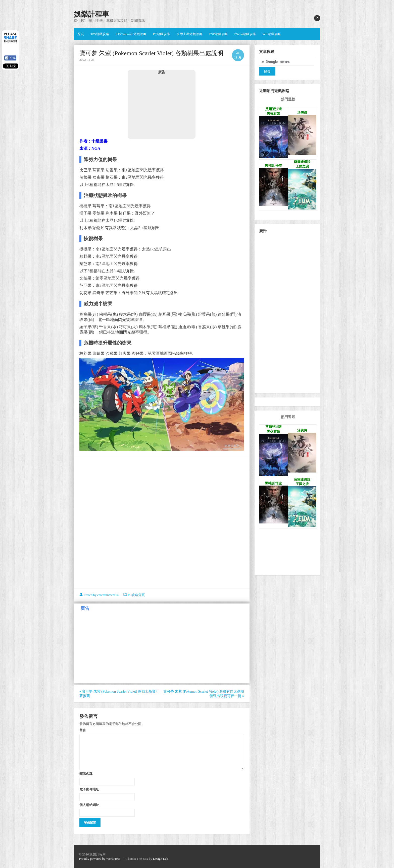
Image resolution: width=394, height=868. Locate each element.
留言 (83, 730)
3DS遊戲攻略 (100, 34)
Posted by (99, 595)
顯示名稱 (86, 774)
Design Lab (161, 859)
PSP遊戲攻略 (218, 34)
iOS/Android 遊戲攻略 (131, 34)
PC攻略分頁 (136, 595)
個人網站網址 (89, 805)
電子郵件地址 (89, 789)
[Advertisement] (162, 106)
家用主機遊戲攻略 (189, 34)
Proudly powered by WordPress (100, 859)
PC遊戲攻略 (162, 34)
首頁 (80, 34)
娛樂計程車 (91, 14)
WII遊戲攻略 (272, 34)
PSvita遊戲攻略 (245, 34)
